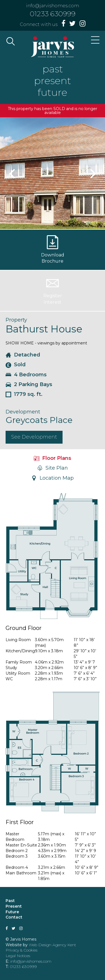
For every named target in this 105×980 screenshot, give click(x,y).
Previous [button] (13, 173)
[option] (52, 173)
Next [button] (92, 173)
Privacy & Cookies (22, 950)
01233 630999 (53, 14)
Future (12, 912)
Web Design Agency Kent (52, 945)
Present (14, 906)
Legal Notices (18, 956)
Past (10, 901)
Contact (14, 917)
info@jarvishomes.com (52, 6)
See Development (34, 437)
